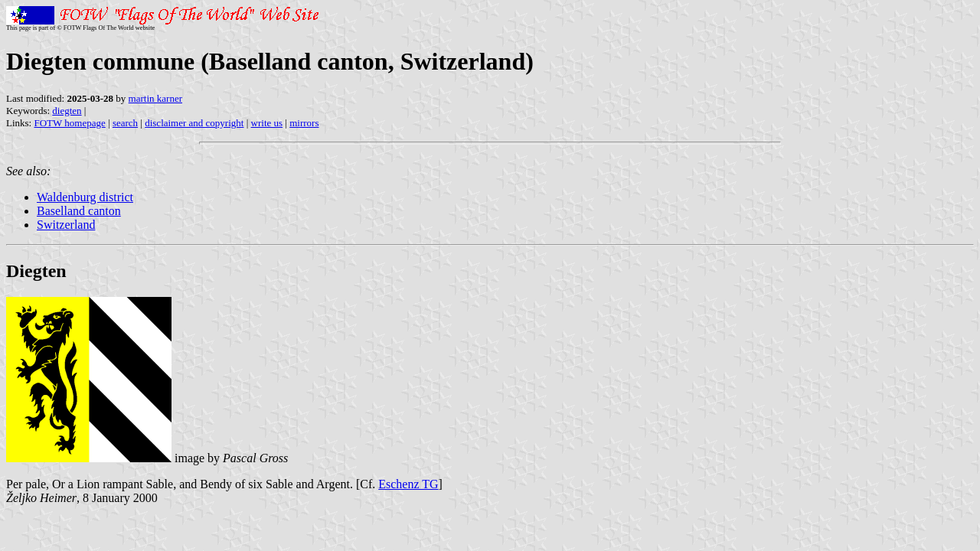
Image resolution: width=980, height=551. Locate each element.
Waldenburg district (85, 197)
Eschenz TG (408, 484)
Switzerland (66, 225)
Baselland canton (79, 211)
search (125, 123)
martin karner (155, 98)
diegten (67, 111)
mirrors (304, 123)
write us (267, 123)
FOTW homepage (69, 123)
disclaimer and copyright (194, 123)
